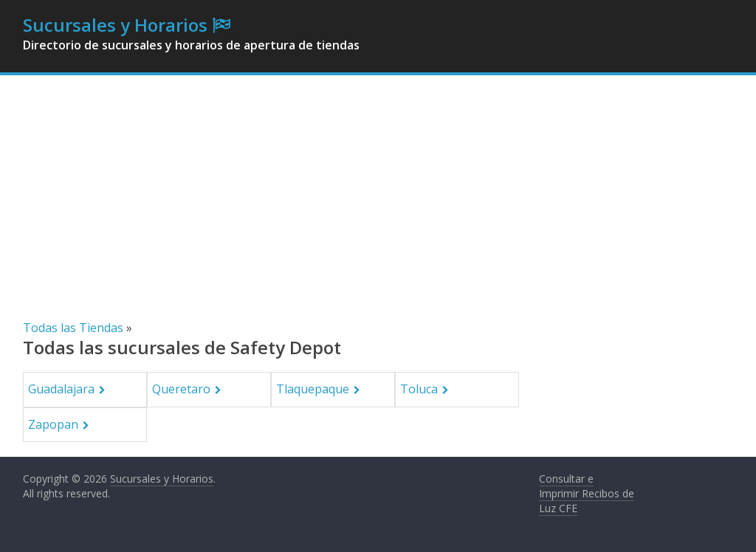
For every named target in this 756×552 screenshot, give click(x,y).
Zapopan (53, 424)
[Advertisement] (378, 208)
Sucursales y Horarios (115, 25)
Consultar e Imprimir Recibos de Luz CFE (587, 493)
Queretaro (181, 389)
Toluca (419, 389)
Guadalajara (61, 389)
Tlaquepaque (313, 389)
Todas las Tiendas (73, 328)
